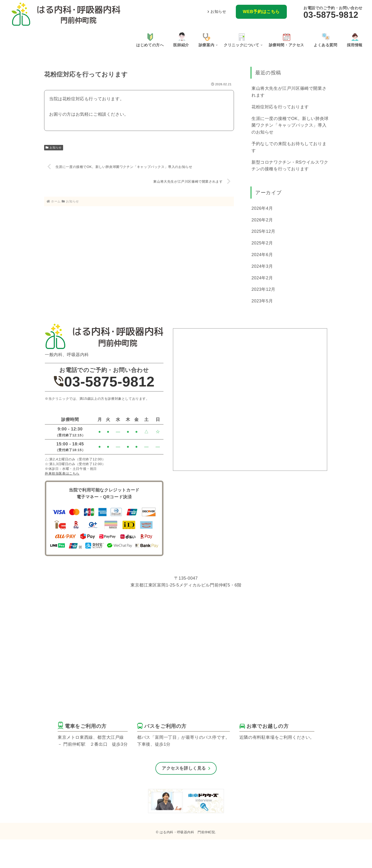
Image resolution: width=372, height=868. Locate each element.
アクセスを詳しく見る (184, 768)
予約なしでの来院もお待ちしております (289, 147)
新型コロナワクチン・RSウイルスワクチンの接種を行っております (290, 166)
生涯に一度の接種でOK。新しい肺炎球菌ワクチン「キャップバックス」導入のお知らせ (290, 125)
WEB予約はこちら (261, 12)
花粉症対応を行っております (280, 107)
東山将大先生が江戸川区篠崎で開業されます (289, 92)
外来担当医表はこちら (62, 473)
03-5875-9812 (331, 15)
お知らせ (218, 12)
